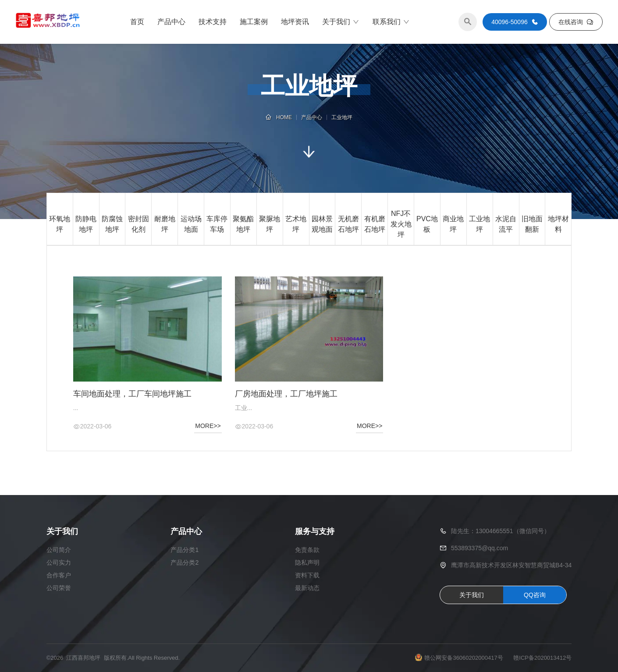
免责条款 (307, 550)
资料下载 (307, 575)
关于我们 (341, 22)
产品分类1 (185, 550)
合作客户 (59, 575)
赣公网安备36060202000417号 (463, 658)
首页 (137, 22)
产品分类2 (185, 562)
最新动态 (307, 588)
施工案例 (254, 22)
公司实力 (59, 562)
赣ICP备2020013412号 (542, 658)
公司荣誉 (59, 588)
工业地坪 (342, 117)
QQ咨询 (535, 595)
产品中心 (171, 22)
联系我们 (391, 22)
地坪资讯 (295, 22)
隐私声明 (307, 562)
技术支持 (213, 22)
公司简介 (59, 550)
